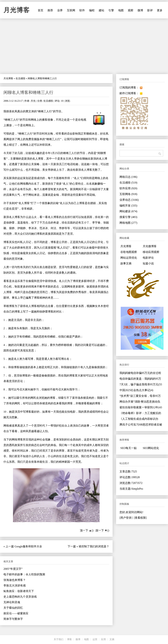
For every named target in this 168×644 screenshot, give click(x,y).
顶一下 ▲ (86, 530)
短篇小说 (148, 263)
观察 (131, 10)
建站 (101, 10)
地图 (121, 10)
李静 (77, 159)
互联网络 (128, 194)
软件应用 (128, 188)
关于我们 (59, 639)
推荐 (50, 10)
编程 (92, 10)
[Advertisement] (84, 46)
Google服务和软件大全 (28, 546)
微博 (140, 10)
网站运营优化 (129, 258)
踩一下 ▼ (101, 530)
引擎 (111, 10)
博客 (69, 639)
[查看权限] (140, 518)
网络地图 (128, 223)
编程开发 (128, 206)
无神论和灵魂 (12, 602)
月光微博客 (150, 246)
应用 (103, 639)
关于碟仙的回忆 (13, 608)
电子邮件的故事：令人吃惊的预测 (24, 574)
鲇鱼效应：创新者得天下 (19, 591)
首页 (41, 10)
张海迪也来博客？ (15, 580)
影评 (150, 10)
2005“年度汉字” (13, 569)
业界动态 (129, 200)
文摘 (112, 639)
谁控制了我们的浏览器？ (94, 546)
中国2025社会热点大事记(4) (136, 390)
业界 (60, 10)
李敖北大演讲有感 (15, 586)
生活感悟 (20, 78)
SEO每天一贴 (129, 448)
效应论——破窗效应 (16, 613)
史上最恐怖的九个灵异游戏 (20, 597)
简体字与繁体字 (13, 619)
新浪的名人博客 (34, 159)
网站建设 (128, 211)
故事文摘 (126, 263)
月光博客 (17, 10)
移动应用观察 (151, 252)
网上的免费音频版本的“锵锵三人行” (39, 139)
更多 (160, 10)
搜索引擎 (128, 217)
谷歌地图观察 (129, 252)
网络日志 (128, 177)
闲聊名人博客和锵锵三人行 (28, 92)
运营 (95, 639)
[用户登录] (126, 518)
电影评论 (148, 258)
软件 (82, 10)
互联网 (71, 10)
